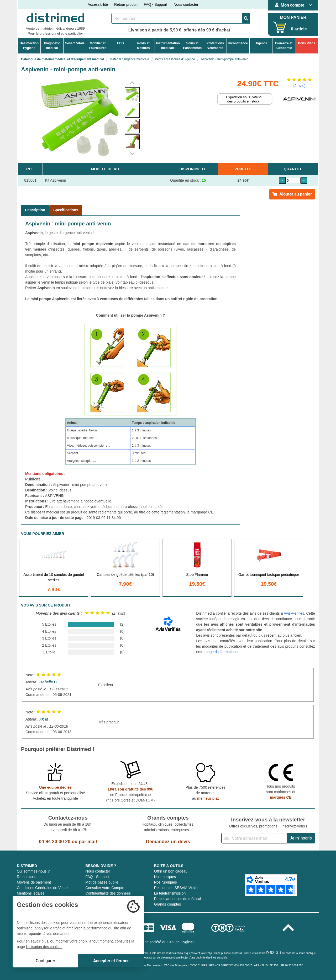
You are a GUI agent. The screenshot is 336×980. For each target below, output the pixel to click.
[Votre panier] (280, 27)
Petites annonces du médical (178, 899)
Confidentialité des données (108, 893)
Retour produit (126, 4)
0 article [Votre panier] (299, 29)
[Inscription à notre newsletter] (254, 838)
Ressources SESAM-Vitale (176, 888)
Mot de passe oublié (102, 882)
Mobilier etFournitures (98, 46)
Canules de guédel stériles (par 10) (125, 575)
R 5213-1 (274, 953)
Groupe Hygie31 (181, 942)
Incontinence (238, 43)
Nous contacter (186, 4)
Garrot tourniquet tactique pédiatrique (269, 575)
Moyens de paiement (34, 882)
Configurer (45, 961)
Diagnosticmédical (52, 46)
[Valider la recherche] (246, 18)
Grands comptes (168, 904)
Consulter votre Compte (105, 888)
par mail (88, 842)
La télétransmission (170, 893)
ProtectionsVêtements (215, 46)
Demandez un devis (168, 842)
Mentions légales (31, 893)
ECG (120, 43)
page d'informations (222, 652)
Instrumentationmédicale (168, 46)
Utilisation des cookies (44, 947)
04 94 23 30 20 (55, 842)
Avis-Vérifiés (294, 613)
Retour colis (27, 877)
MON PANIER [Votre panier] (293, 17)
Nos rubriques (166, 882)
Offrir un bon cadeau (171, 871)
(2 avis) (300, 86)
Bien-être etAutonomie (284, 46)
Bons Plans (306, 43)
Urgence (261, 43)
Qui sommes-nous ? (33, 871)
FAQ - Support (156, 4)
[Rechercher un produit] (177, 18)
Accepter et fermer (111, 961)
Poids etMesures (143, 46)
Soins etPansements (192, 46)
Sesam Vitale (75, 43)
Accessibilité (98, 4)
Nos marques (165, 877)
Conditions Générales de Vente (42, 888)
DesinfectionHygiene (29, 46)
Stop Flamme (197, 575)
